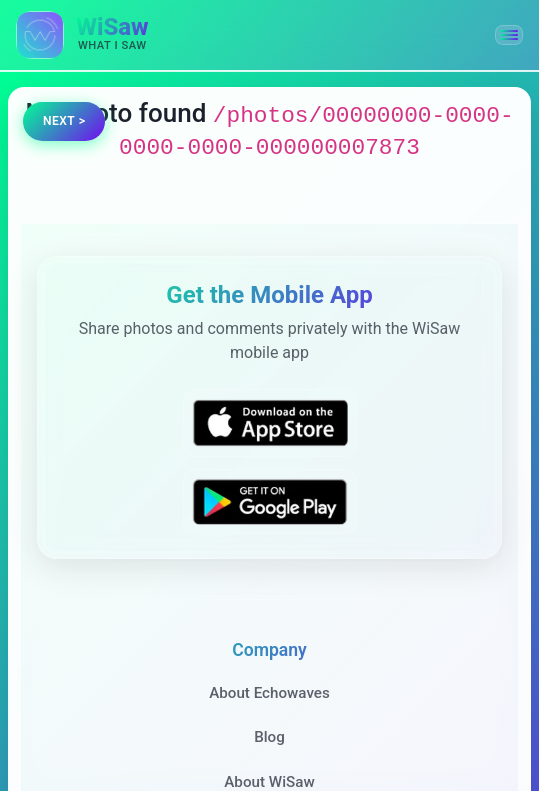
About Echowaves (269, 693)
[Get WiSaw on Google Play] (270, 501)
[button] (509, 35)
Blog (269, 737)
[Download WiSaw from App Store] (270, 422)
